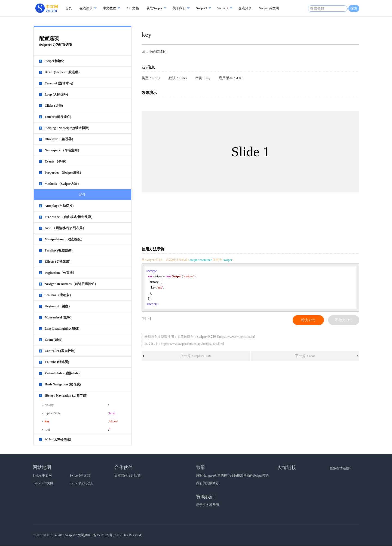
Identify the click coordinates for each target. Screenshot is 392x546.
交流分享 (245, 8)
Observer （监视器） (60, 139)
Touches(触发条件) (58, 117)
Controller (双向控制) (60, 351)
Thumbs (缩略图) (57, 362)
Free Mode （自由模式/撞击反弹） (69, 217)
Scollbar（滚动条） (59, 295)
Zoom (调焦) (53, 340)
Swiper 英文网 (269, 8)
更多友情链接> (340, 468)
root (47, 430)
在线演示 (86, 8)
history (49, 405)
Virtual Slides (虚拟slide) (62, 373)
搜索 (354, 8)
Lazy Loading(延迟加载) (62, 329)
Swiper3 (201, 8)
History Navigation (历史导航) (66, 395)
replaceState (53, 413)
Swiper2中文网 (43, 483)
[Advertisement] (252, 222)
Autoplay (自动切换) (59, 206)
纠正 (146, 319)
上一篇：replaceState (196, 356)
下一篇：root (305, 356)
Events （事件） (56, 161)
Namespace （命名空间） (63, 150)
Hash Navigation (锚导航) (63, 384)
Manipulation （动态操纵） (64, 239)
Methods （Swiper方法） (63, 184)
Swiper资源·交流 (81, 483)
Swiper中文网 (42, 476)
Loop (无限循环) (56, 94)
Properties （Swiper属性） (64, 173)
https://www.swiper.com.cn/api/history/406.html (192, 344)
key (47, 421)
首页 (69, 8)
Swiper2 (223, 8)
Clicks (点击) (54, 106)
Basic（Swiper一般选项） (63, 72)
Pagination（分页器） (60, 273)
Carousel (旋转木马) (59, 83)
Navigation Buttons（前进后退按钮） (71, 284)
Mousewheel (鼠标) (58, 317)
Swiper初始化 (54, 61)
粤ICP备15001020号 (99, 535)
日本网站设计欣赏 (127, 476)
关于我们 (179, 8)
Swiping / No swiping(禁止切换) (67, 128)
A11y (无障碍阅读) (58, 439)
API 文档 (133, 8)
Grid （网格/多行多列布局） (65, 228)
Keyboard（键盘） (58, 306)
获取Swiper (154, 8)
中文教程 (109, 8)
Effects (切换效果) (57, 262)
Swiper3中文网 (80, 476)
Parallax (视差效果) (59, 250)
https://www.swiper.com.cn (236, 337)
